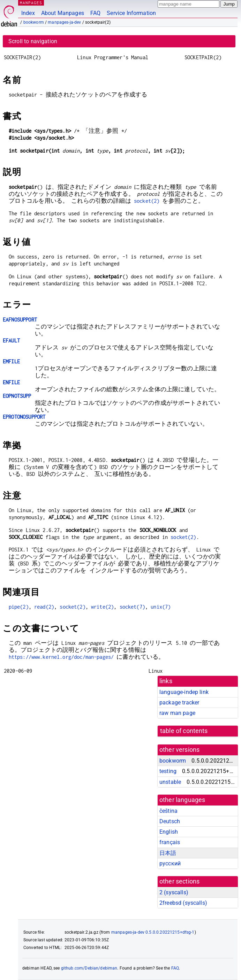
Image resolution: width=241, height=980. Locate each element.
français (170, 842)
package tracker (179, 703)
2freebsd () (183, 903)
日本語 (168, 853)
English (169, 832)
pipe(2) (19, 607)
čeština (168, 811)
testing (168, 771)
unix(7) (161, 607)
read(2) (44, 607)
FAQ (95, 13)
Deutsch (170, 821)
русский (170, 863)
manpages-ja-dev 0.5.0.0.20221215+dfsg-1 (153, 932)
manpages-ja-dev (64, 22)
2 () (174, 892)
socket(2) (147, 201)
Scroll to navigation (33, 41)
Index (28, 13)
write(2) (102, 607)
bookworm (34, 22)
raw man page (177, 713)
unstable (170, 782)
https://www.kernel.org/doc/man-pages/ (61, 657)
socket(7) (132, 607)
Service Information (131, 13)
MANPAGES (31, 3)
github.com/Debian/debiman (89, 968)
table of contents (184, 731)
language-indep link (184, 692)
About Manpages (63, 13)
